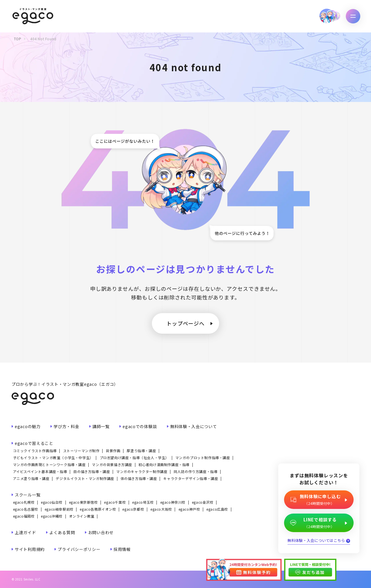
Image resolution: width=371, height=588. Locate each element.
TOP (18, 39)
